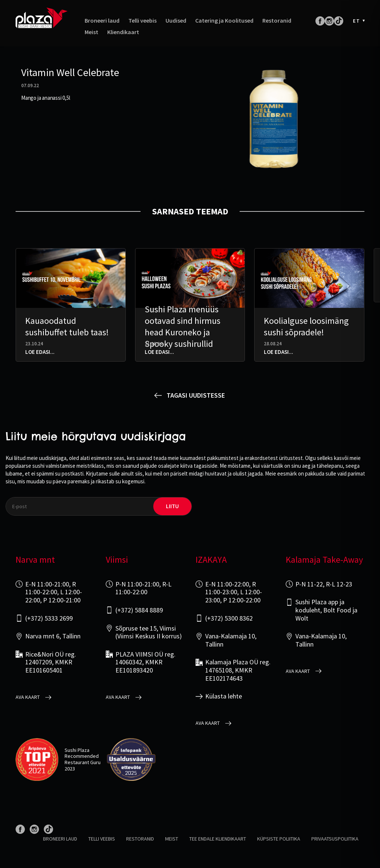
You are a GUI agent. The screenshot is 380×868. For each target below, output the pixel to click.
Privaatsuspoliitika (335, 839)
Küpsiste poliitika (279, 839)
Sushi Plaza (77, 750)
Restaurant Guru (83, 762)
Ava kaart (28, 697)
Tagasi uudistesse (196, 395)
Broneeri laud (102, 21)
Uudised (176, 21)
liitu (172, 506)
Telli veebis (142, 21)
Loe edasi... (40, 352)
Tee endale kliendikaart (218, 839)
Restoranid (277, 21)
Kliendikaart (123, 33)
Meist (91, 33)
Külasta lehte (224, 696)
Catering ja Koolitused (224, 21)
